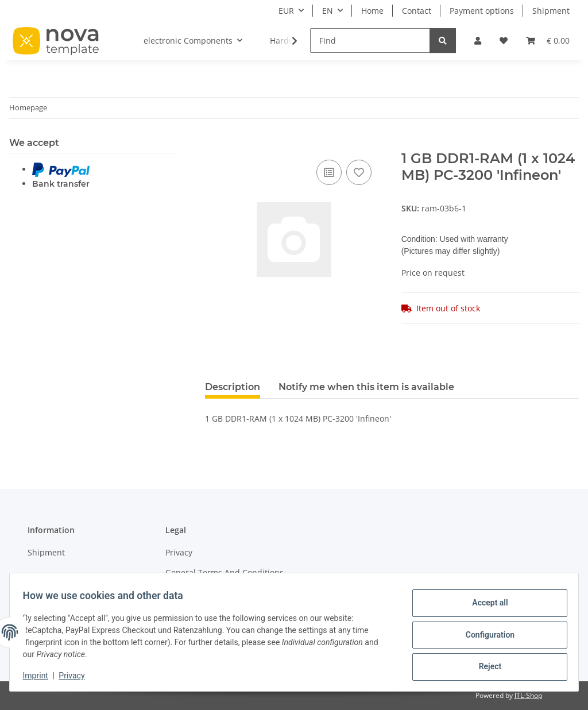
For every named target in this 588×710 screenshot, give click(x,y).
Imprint (41, 676)
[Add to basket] (214, 144)
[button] (478, 40)
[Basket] (548, 40)
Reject (485, 665)
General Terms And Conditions (225, 572)
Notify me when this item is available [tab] (366, 387)
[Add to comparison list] (329, 172)
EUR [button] (286, 11)
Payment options (482, 11)
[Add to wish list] (359, 172)
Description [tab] (233, 387)
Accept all (485, 605)
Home (372, 11)
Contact (417, 11)
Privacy (77, 676)
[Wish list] (504, 40)
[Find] (370, 40)
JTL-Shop (528, 695)
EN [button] (328, 11)
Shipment (551, 11)
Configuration (484, 635)
